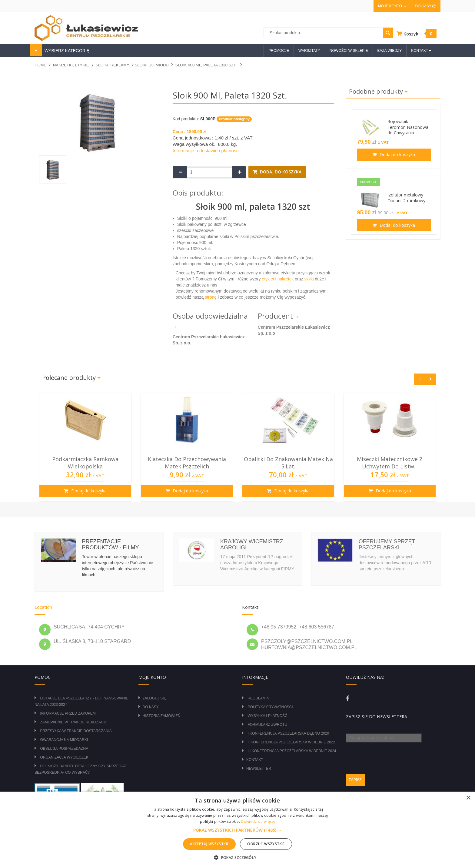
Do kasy (426, 6)
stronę (211, 297)
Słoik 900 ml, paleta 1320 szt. (207, 65)
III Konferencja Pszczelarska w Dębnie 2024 (292, 751)
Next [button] (430, 379)
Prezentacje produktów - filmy (110, 545)
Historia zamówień (162, 716)
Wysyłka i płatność (267, 716)
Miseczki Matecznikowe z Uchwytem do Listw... (390, 463)
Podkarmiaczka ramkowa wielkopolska (85, 463)
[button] (237, 830)
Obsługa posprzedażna (64, 749)
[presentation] (392, 754)
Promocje (279, 51)
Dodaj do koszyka (280, 172)
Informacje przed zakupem (68, 713)
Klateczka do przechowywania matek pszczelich (187, 463)
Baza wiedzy (390, 51)
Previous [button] (420, 379)
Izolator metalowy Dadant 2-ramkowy (406, 198)
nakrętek (286, 279)
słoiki (309, 279)
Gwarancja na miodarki (64, 740)
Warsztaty (309, 51)
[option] (85, 447)
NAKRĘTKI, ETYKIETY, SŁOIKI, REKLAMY (91, 65)
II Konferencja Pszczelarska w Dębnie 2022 (291, 742)
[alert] (237, 830)
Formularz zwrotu (267, 725)
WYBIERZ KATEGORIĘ (66, 51)
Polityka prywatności (270, 707)
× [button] (468, 798)
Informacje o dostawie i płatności (206, 151)
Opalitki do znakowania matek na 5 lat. (288, 463)
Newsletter (259, 769)
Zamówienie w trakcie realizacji (73, 722)
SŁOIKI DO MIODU (152, 65)
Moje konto (392, 6)
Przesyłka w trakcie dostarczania (76, 731)
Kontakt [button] (421, 51)
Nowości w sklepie (349, 51)
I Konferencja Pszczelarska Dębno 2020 (288, 733)
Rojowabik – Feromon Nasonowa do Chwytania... (408, 127)
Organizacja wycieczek (64, 757)
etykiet (267, 279)
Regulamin (258, 698)
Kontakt (255, 760)
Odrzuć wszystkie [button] (266, 844)
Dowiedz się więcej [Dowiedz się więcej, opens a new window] (258, 821)
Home (40, 65)
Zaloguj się (154, 698)
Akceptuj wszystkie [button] (209, 844)
